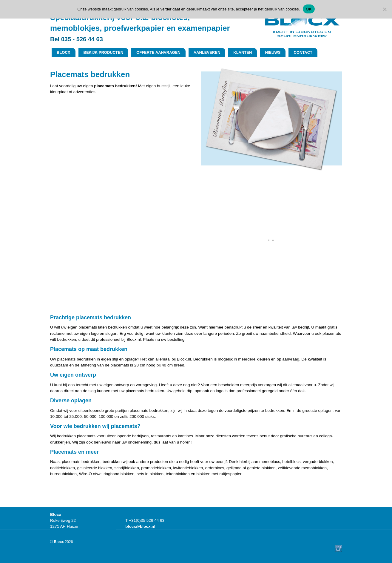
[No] (385, 9)
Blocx (64, 52)
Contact (303, 52)
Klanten (243, 52)
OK (309, 9)
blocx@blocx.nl (140, 526)
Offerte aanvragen (158, 52)
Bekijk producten (104, 52)
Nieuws (273, 52)
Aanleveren (207, 52)
